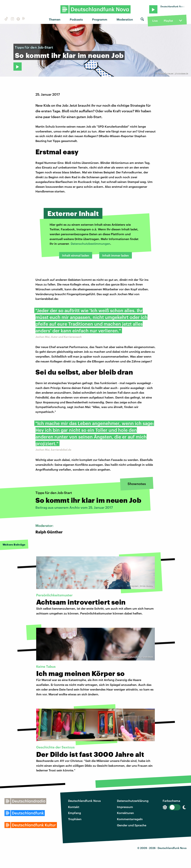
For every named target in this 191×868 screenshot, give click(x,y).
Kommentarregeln (130, 819)
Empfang (75, 813)
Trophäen (75, 819)
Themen (55, 19)
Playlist (168, 21)
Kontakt (74, 807)
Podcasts (76, 19)
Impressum (125, 807)
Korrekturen (125, 813)
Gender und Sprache (132, 825)
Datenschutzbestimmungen (90, 244)
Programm (100, 19)
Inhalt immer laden (116, 255)
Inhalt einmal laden (76, 255)
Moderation (125, 19)
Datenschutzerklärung (133, 801)
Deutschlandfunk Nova (84, 801)
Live (155, 21)
